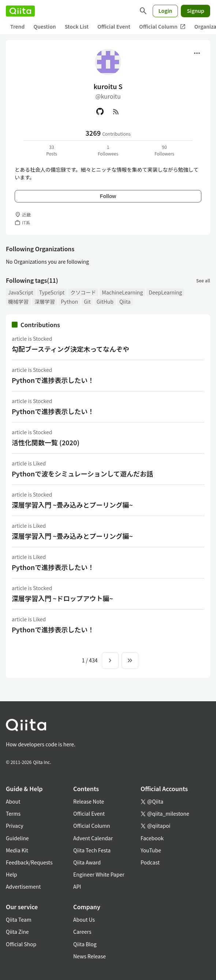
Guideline (17, 838)
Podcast (150, 862)
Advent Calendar (93, 838)
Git (87, 301)
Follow (108, 196)
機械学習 (18, 301)
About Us (84, 919)
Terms (13, 813)
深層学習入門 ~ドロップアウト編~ (62, 598)
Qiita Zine (17, 932)
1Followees (108, 150)
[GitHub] (100, 111)
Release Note (89, 801)
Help (12, 874)
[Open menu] (197, 53)
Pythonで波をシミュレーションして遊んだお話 (82, 473)
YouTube (151, 850)
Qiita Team (19, 919)
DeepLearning (165, 292)
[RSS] (116, 111)
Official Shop (21, 944)
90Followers (164, 150)
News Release (90, 956)
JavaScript (21, 292)
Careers (82, 932)
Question (44, 26)
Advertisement (23, 886)
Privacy (14, 826)
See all (203, 280)
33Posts (52, 150)
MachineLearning (122, 292)
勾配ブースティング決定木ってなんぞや (70, 349)
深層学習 (45, 301)
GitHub (105, 301)
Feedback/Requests (29, 862)
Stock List (77, 26)
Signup (195, 11)
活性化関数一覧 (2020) (46, 442)
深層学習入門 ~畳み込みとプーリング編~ (72, 505)
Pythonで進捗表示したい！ (53, 380)
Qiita (125, 301)
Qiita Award (87, 862)
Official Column (162, 27)
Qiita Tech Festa (92, 850)
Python (69, 301)
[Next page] (110, 661)
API (77, 886)
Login (165, 11)
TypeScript (52, 292)
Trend (17, 26)
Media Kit (17, 850)
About (13, 801)
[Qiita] (20, 11)
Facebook (152, 838)
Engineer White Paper (99, 874)
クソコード (83, 292)
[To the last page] (130, 661)
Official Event (114, 26)
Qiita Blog (85, 944)
